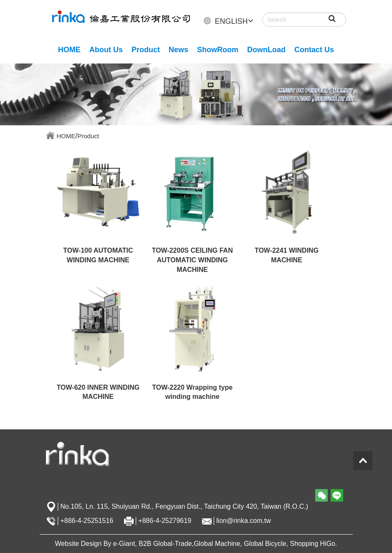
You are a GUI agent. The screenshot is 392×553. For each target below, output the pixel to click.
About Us (106, 50)
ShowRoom (218, 50)
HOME (69, 50)
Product (146, 50)
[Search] (304, 20)
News (178, 50)
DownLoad (266, 50)
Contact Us (314, 50)
